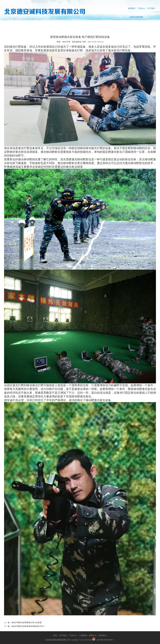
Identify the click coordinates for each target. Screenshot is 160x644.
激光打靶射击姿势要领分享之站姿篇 (27, 623)
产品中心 (142, 8)
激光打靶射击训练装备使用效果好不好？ (28, 626)
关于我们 (151, 8)
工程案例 (80, 24)
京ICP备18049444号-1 (105, 640)
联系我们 (132, 8)
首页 (55, 635)
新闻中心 (102, 24)
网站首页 (15, 24)
